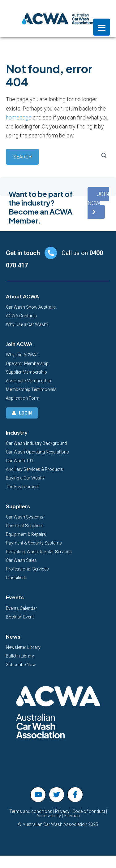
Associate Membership (28, 381)
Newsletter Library (23, 647)
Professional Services (27, 569)
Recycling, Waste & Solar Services (39, 552)
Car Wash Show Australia (31, 307)
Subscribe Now (21, 665)
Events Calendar (21, 608)
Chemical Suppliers (25, 526)
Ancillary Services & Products (34, 469)
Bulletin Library (20, 656)
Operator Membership (27, 363)
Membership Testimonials (31, 389)
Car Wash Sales (21, 560)
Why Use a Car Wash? (27, 324)
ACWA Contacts (21, 316)
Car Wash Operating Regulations (37, 452)
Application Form (23, 398)
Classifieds (17, 578)
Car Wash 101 (20, 461)
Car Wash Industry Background (36, 443)
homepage (19, 117)
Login (25, 413)
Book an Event (20, 617)
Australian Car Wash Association (58, 19)
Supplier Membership (26, 372)
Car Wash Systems (25, 517)
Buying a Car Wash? (25, 478)
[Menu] (102, 27)
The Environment (22, 487)
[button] (98, 203)
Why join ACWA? (22, 355)
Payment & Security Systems (34, 543)
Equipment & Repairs (26, 534)
